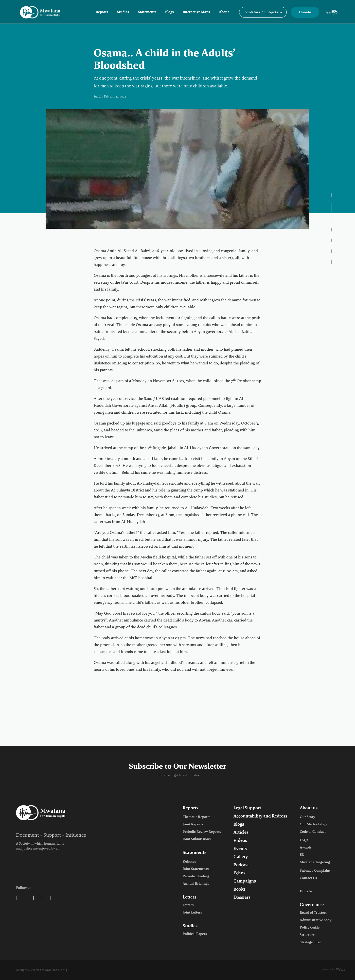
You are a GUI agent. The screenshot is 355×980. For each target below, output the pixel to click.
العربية (329, 12)
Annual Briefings (196, 884)
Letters (189, 898)
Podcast (241, 865)
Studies (123, 12)
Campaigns (245, 882)
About (224, 12)
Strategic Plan (311, 943)
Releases (189, 862)
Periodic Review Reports (202, 832)
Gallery (241, 857)
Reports (102, 12)
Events (240, 849)
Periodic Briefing (196, 877)
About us (309, 808)
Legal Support (247, 808)
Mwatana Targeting (315, 863)
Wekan (341, 970)
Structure (307, 935)
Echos (239, 873)
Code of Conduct (313, 832)
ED (302, 855)
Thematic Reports (196, 817)
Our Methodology (313, 825)
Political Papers (195, 934)
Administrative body (316, 920)
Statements (147, 12)
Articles (241, 833)
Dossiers (242, 898)
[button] (263, 12)
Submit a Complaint (315, 871)
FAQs (304, 840)
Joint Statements (196, 869)
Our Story (307, 817)
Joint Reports (193, 825)
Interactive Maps (196, 12)
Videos (240, 841)
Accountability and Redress (260, 817)
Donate (305, 13)
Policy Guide (310, 928)
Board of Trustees (313, 913)
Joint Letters (192, 913)
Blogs (169, 12)
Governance (312, 905)
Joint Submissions (197, 839)
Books (240, 890)
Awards (306, 848)
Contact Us (308, 878)
